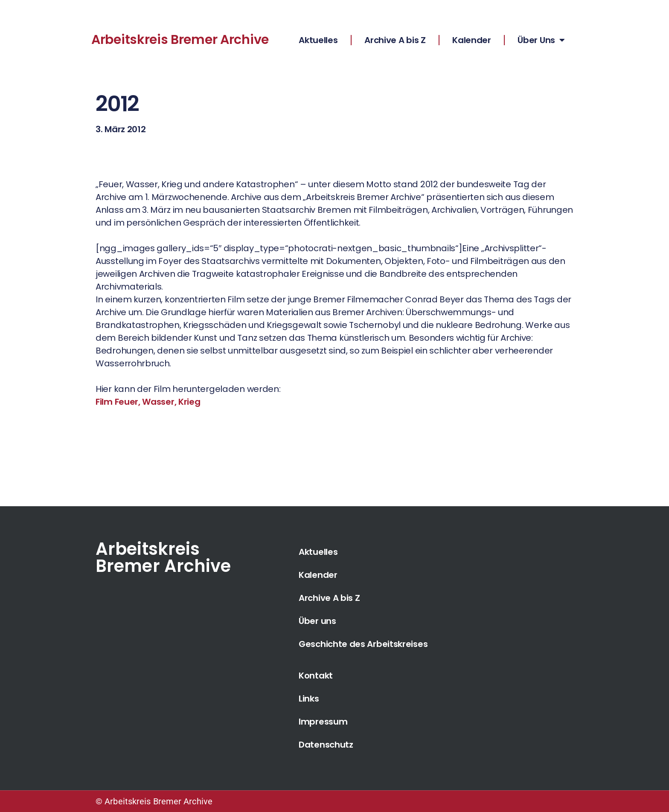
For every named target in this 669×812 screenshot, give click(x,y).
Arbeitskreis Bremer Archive (180, 40)
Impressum (323, 722)
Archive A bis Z (395, 40)
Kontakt (316, 676)
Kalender (472, 40)
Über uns (317, 621)
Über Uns (541, 40)
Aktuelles (318, 40)
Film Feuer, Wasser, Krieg (148, 402)
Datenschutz (326, 745)
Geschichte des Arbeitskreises (363, 644)
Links (309, 699)
